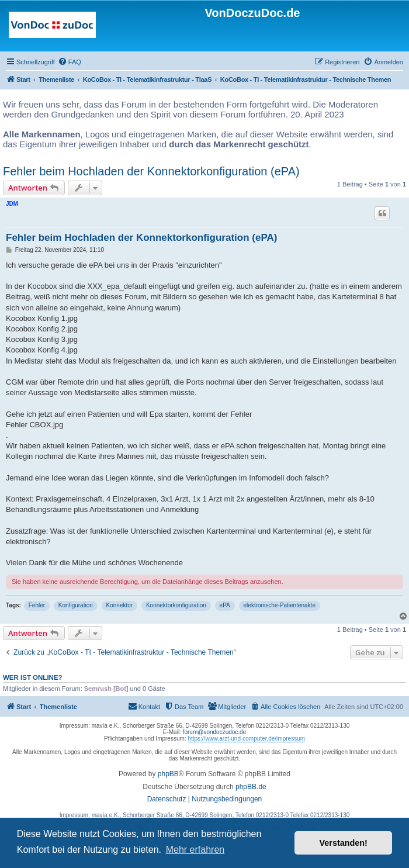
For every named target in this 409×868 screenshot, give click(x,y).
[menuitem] (70, 62)
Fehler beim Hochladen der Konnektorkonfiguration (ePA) (151, 171)
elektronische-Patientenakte (280, 605)
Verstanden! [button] (344, 843)
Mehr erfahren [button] (195, 850)
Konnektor (120, 605)
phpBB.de (251, 787)
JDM (12, 204)
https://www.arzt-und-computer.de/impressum (246, 739)
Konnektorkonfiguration (176, 605)
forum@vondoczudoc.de (215, 732)
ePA (225, 605)
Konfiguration (76, 605)
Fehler (37, 605)
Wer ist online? (33, 677)
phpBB (168, 774)
